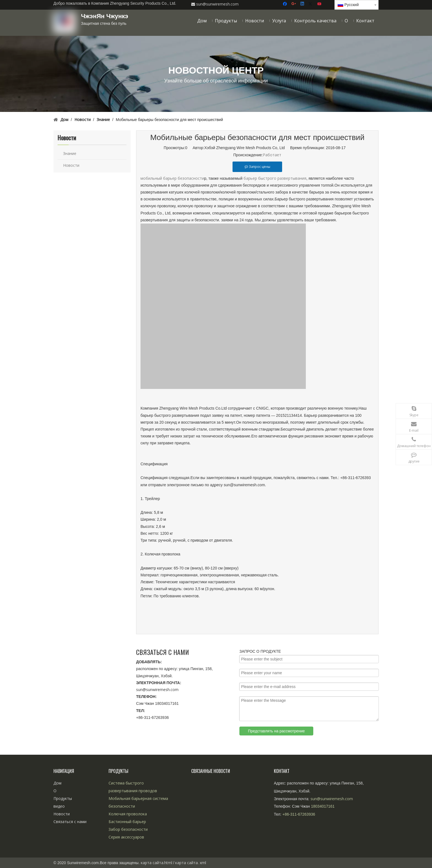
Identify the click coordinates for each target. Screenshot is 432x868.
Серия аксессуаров (126, 837)
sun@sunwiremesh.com (157, 690)
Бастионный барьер (127, 822)
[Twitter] (311, 4)
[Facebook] (286, 4)
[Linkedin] (303, 4)
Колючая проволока (128, 814)
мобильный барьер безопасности (172, 178)
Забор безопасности (128, 829)
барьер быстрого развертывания (275, 178)
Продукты (63, 798)
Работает (272, 155)
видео (59, 806)
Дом (57, 783)
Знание (70, 153)
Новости (71, 165)
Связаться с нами (70, 822)
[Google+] (294, 4)
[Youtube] (320, 4)
